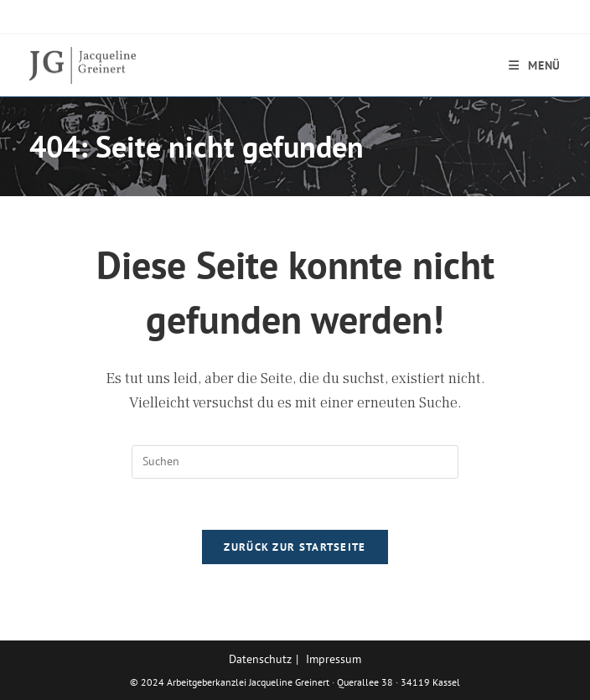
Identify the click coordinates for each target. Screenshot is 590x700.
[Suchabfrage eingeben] (295, 462)
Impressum (334, 659)
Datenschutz (260, 659)
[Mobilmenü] (535, 65)
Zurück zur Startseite (295, 547)
